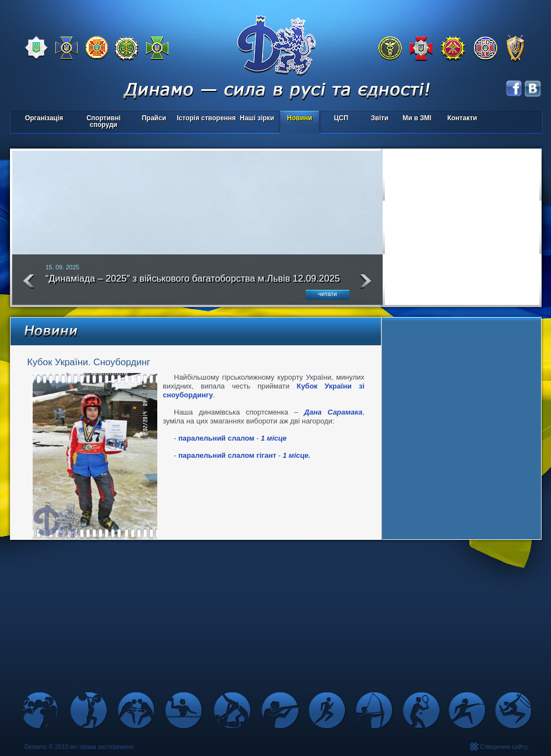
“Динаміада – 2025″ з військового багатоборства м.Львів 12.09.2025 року (193, 283)
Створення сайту (503, 747)
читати (328, 294)
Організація (44, 118)
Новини (299, 118)
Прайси (154, 118)
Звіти (380, 118)
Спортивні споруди (104, 121)
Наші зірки (255, 119)
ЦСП (339, 119)
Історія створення (206, 118)
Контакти (462, 118)
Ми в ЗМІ (417, 118)
